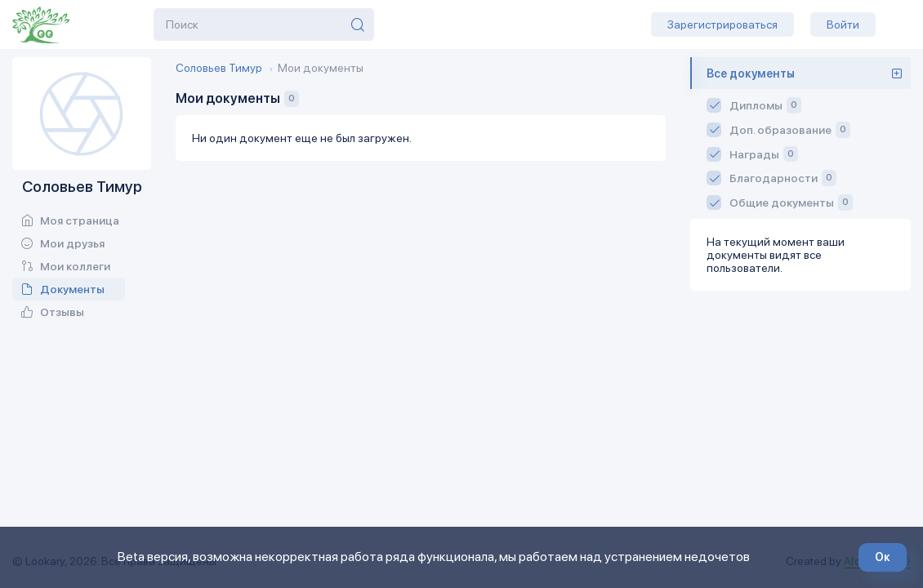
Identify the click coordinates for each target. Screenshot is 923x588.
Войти (843, 24)
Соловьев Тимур (219, 68)
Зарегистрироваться (722, 24)
